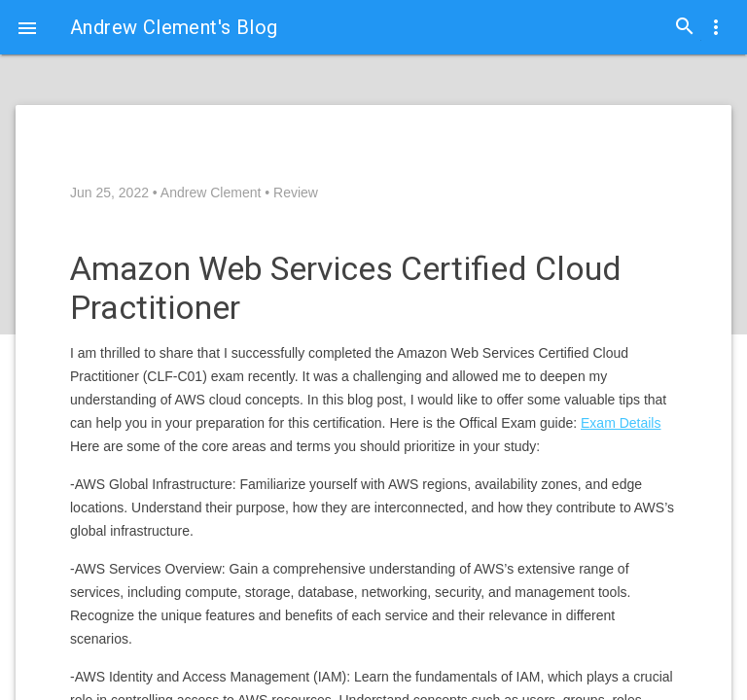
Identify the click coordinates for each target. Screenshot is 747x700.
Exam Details (621, 423)
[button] (27, 27)
